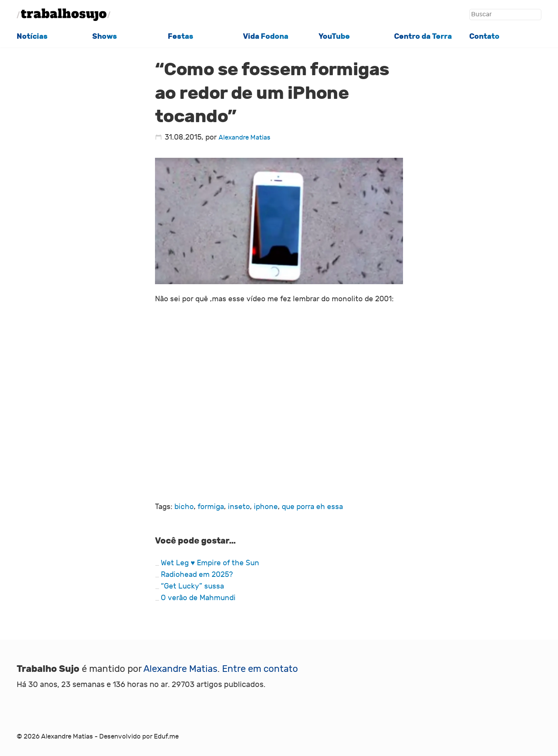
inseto (239, 507)
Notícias (32, 36)
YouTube (334, 36)
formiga (211, 507)
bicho (184, 507)
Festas (181, 36)
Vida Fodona (266, 36)
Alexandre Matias (245, 138)
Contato (484, 36)
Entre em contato (260, 669)
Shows (105, 36)
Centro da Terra (423, 36)
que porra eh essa (312, 507)
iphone (266, 507)
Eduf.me (166, 737)
